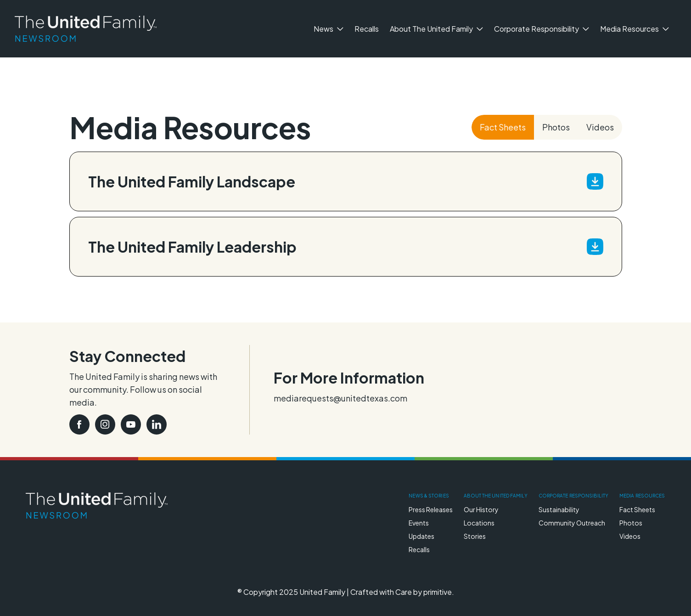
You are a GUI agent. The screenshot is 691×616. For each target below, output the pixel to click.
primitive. (439, 592)
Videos (600, 127)
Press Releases (431, 509)
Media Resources (635, 29)
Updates (421, 536)
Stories (475, 536)
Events (419, 523)
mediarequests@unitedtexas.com (340, 398)
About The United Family (436, 29)
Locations (479, 523)
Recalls (367, 29)
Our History (481, 509)
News (329, 29)
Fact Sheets (503, 127)
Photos (556, 127)
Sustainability (559, 509)
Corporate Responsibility (542, 29)
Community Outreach (572, 523)
